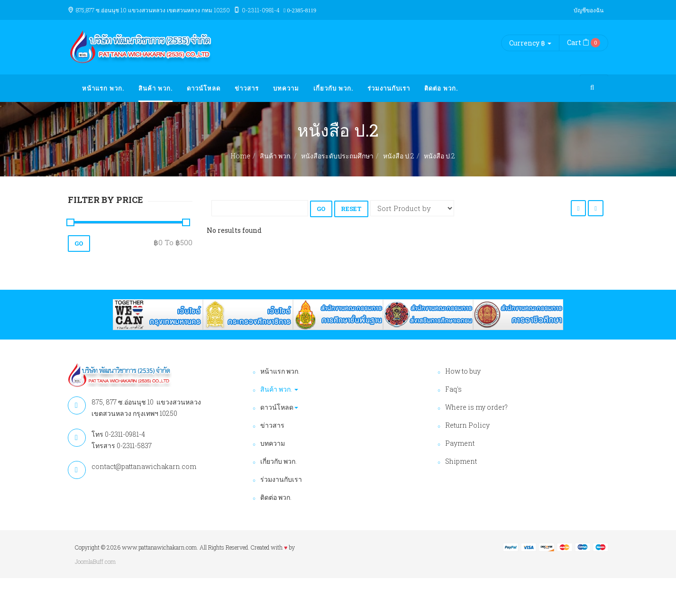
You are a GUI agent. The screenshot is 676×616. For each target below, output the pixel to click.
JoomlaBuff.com (95, 561)
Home (240, 156)
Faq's (453, 389)
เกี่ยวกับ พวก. (333, 88)
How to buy (463, 371)
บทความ (286, 88)
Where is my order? (476, 407)
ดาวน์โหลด (204, 88)
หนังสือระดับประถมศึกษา (337, 156)
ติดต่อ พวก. (441, 88)
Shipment (461, 461)
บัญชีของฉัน (589, 10)
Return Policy (467, 425)
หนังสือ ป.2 (399, 156)
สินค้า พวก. (155, 88)
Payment (460, 443)
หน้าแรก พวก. (103, 88)
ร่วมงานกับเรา (389, 88)
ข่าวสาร (247, 88)
